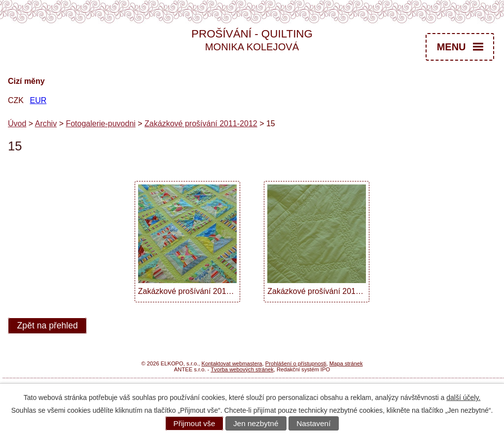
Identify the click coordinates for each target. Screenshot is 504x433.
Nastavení (313, 423)
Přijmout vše (195, 423)
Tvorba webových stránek (242, 369)
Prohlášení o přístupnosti (296, 363)
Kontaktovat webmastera (232, 363)
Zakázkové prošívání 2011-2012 (201, 124)
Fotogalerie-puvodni (100, 124)
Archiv (46, 124)
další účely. (463, 397)
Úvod (17, 124)
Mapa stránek (346, 363)
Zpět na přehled (48, 326)
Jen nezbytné (256, 423)
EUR (38, 100)
